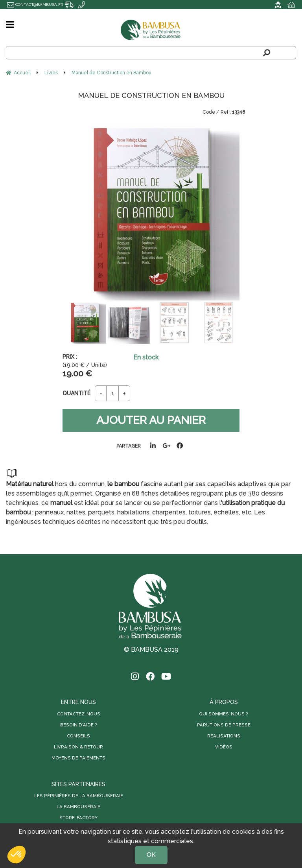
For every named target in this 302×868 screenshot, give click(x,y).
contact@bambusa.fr (35, 5)
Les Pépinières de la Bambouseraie (79, 796)
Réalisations (224, 736)
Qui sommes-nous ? (224, 714)
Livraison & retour (78, 747)
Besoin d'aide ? (79, 725)
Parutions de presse (224, 725)
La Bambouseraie (78, 807)
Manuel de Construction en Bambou (151, 95)
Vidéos (224, 747)
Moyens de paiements (78, 758)
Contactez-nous (79, 714)
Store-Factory (78, 818)
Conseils (78, 736)
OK (151, 855)
